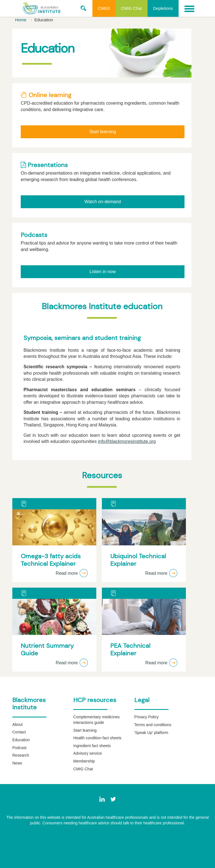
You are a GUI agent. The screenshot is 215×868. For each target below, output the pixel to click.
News (17, 763)
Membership (84, 761)
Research (21, 755)
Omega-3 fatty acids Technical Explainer (51, 560)
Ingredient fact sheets (92, 746)
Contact (19, 732)
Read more (72, 573)
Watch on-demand (102, 202)
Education (21, 740)
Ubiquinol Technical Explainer (138, 560)
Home (21, 20)
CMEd (104, 8)
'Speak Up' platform (151, 733)
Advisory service (88, 753)
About (17, 724)
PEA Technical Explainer (130, 650)
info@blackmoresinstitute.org (127, 441)
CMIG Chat (131, 8)
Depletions (163, 8)
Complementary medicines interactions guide (97, 720)
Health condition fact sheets (97, 738)
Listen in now (103, 272)
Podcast (19, 748)
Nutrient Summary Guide (47, 650)
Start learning (103, 132)
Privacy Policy (147, 717)
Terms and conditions (153, 725)
